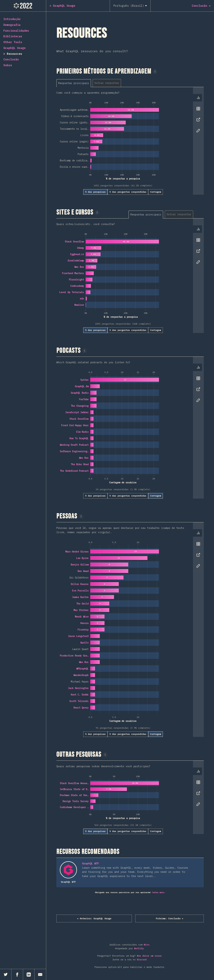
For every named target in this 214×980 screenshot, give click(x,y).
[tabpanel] (130, 141)
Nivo (146, 945)
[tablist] (94, 83)
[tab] (74, 83)
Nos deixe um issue (149, 957)
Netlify (139, 949)
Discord (142, 960)
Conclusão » (157, 919)
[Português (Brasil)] (130, 6)
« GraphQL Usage (108, 919)
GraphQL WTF (91, 863)
